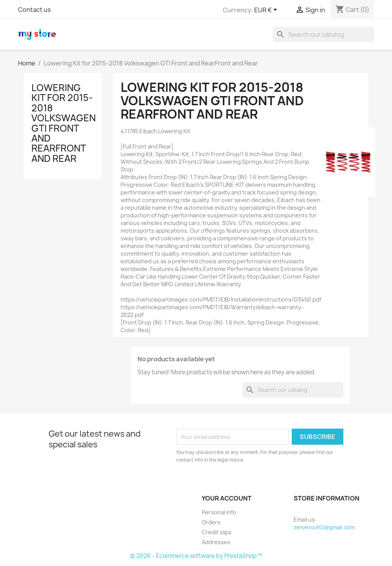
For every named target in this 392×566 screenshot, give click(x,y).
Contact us (34, 10)
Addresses (216, 542)
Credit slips (217, 532)
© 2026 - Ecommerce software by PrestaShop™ (196, 556)
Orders (211, 522)
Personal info (219, 512)
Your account (227, 498)
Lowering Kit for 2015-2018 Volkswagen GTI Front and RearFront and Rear (64, 123)
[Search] (323, 34)
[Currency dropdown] (267, 10)
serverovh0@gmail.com (324, 527)
